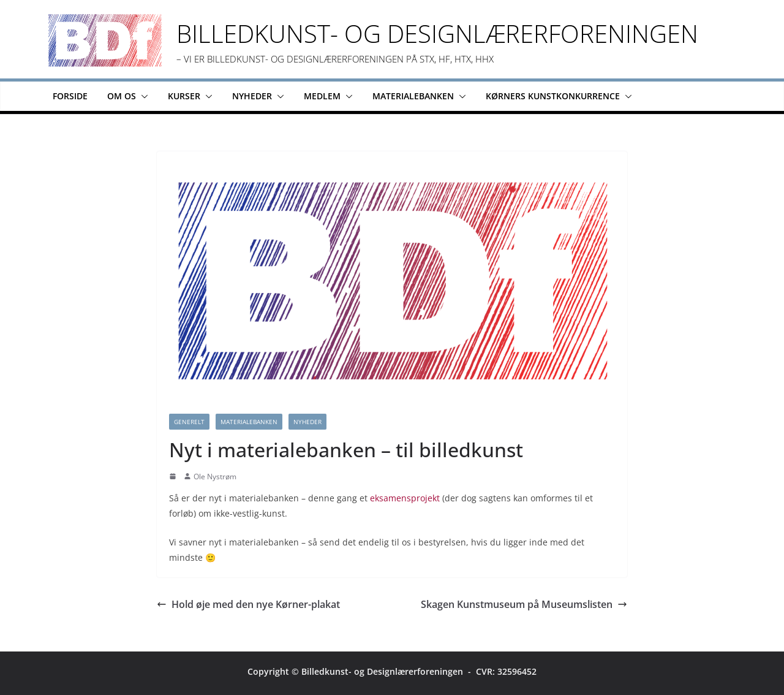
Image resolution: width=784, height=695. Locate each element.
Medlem (322, 96)
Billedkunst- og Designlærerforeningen (437, 33)
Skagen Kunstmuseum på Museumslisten (524, 604)
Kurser (184, 96)
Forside (70, 96)
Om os (122, 96)
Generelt (189, 422)
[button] (142, 96)
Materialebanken (413, 96)
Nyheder (252, 96)
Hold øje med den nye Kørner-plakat (248, 604)
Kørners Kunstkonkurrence (553, 96)
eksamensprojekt (405, 498)
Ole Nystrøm (215, 477)
